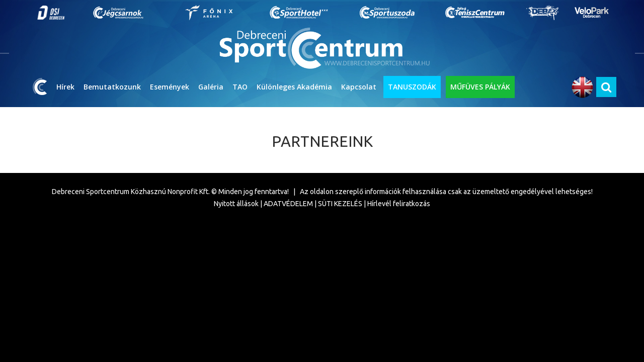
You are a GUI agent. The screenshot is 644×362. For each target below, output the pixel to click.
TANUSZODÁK (412, 87)
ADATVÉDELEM (288, 204)
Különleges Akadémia (294, 87)
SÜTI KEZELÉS (340, 204)
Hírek (65, 87)
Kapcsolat (359, 87)
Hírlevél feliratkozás (399, 204)
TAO (240, 87)
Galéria (211, 87)
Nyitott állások (236, 204)
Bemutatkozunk (112, 87)
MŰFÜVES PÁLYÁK (480, 87)
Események (170, 87)
